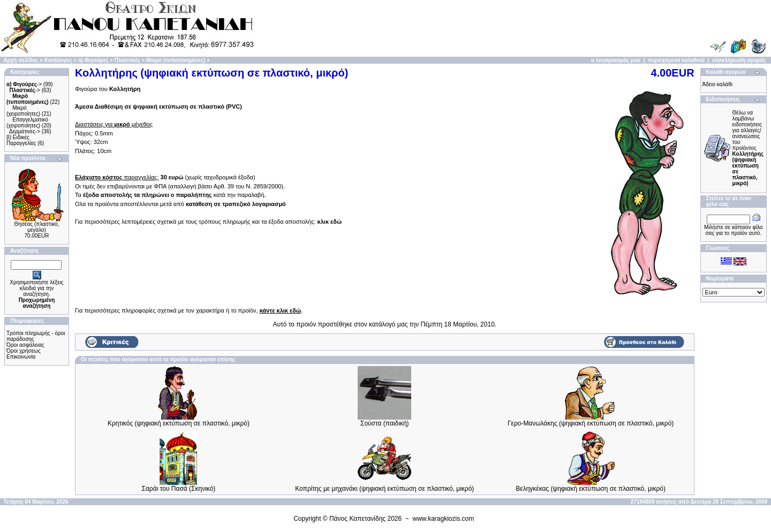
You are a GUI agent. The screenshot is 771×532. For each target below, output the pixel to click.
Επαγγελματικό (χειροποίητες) (27, 123)
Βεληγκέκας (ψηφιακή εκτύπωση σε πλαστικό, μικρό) (591, 489)
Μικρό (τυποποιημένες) (176, 60)
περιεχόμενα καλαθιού (676, 60)
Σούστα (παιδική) (385, 423)
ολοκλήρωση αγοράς (739, 60)
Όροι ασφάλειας (25, 345)
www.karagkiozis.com (444, 519)
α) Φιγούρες (93, 60)
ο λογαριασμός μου (616, 60)
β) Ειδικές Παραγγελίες (21, 140)
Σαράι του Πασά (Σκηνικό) (179, 489)
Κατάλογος (58, 60)
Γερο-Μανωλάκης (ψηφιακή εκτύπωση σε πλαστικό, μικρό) (591, 423)
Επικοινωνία (21, 357)
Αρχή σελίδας (21, 60)
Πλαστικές (127, 60)
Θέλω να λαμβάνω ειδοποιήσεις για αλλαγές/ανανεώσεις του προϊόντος (748, 148)
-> (24, 84)
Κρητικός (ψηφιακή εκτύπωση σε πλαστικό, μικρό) (179, 423)
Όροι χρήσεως (24, 351)
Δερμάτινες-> (25, 131)
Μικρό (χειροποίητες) (23, 111)
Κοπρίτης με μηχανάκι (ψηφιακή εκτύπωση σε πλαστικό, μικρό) (384, 489)
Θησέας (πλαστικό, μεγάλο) (37, 227)
